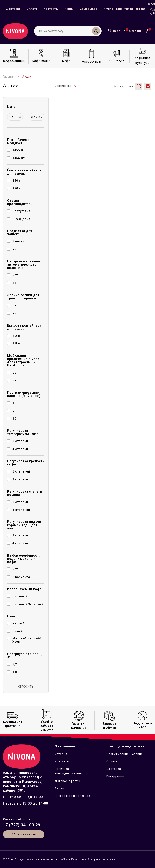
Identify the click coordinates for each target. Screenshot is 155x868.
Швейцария (21, 219)
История (61, 754)
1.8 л (16, 343)
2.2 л (16, 336)
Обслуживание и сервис (125, 754)
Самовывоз (89, 9)
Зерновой (20, 596)
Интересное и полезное (72, 796)
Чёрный (18, 623)
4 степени (20, 449)
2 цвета (18, 241)
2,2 (15, 664)
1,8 (15, 672)
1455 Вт (19, 150)
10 (14, 419)
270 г (16, 188)
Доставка (13, 9)
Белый (17, 631)
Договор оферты (67, 781)
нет (15, 249)
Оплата (32, 9)
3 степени (20, 441)
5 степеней (21, 471)
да (14, 283)
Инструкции (115, 776)
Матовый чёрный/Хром (27, 640)
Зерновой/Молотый (28, 604)
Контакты (51, 9)
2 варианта (21, 577)
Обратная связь (24, 834)
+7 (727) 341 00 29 (22, 825)
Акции (69, 9)
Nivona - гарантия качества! (124, 9)
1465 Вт (19, 158)
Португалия (21, 211)
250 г (16, 181)
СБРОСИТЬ (26, 687)
